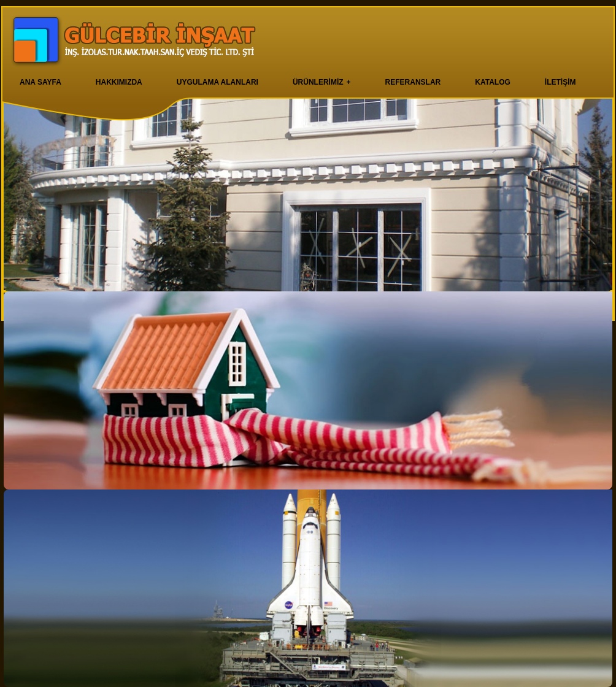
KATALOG (493, 82)
